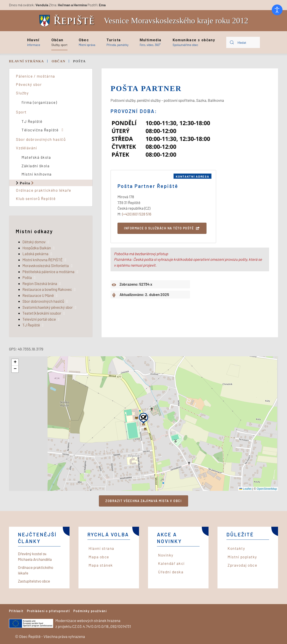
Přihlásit (16, 611)
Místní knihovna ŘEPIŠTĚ (42, 260)
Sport (21, 112)
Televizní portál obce (39, 319)
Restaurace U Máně (38, 295)
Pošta (25, 183)
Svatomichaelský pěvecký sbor (48, 307)
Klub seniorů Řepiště (36, 198)
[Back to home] (68, 21)
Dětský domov (34, 242)
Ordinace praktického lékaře (44, 190)
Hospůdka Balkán (37, 248)
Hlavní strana (101, 548)
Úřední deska (171, 572)
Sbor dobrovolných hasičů (41, 139)
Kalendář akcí (171, 563)
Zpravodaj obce (242, 565)
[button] (34, 42)
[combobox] (243, 42)
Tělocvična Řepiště (40, 130)
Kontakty (236, 548)
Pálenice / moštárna (36, 76)
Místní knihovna (37, 174)
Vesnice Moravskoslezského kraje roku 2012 (176, 21)
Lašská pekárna (35, 254)
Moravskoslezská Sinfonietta (46, 265)
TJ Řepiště (32, 121)
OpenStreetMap (267, 489)
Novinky (166, 555)
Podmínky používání (90, 611)
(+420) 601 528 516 (137, 214)
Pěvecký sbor (29, 84)
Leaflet (245, 489)
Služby (22, 93)
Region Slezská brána (40, 283)
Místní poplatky (242, 557)
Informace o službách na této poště (159, 228)
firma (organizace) (39, 102)
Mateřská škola (36, 157)
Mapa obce (99, 557)
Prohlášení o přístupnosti (49, 611)
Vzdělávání (26, 148)
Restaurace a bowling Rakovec (47, 289)
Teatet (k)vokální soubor (42, 313)
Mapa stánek (101, 565)
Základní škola (36, 166)
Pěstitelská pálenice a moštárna (48, 272)
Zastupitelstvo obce (34, 581)
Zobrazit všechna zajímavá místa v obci (143, 501)
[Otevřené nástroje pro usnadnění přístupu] (277, 10)
